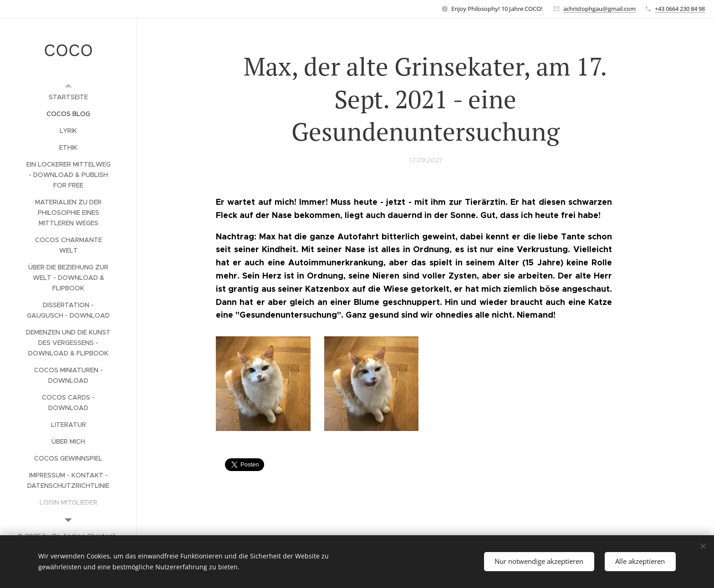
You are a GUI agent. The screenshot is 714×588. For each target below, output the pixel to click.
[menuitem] (68, 97)
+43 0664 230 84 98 (680, 9)
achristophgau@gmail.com (599, 9)
